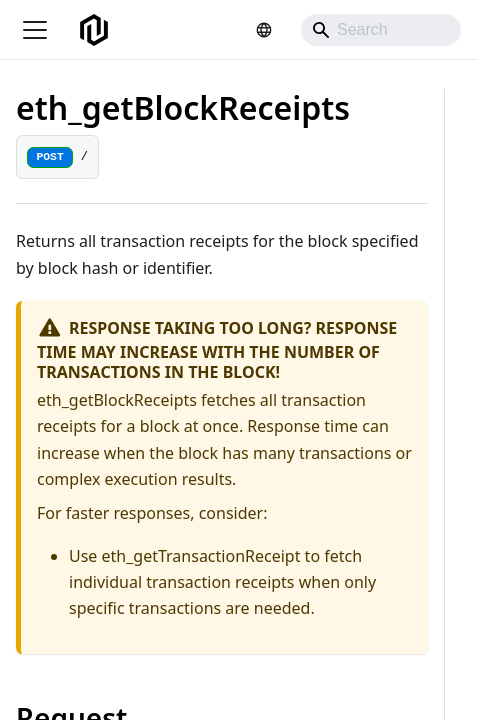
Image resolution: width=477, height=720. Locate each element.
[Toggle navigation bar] (35, 30)
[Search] (381, 30)
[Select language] (264, 30)
